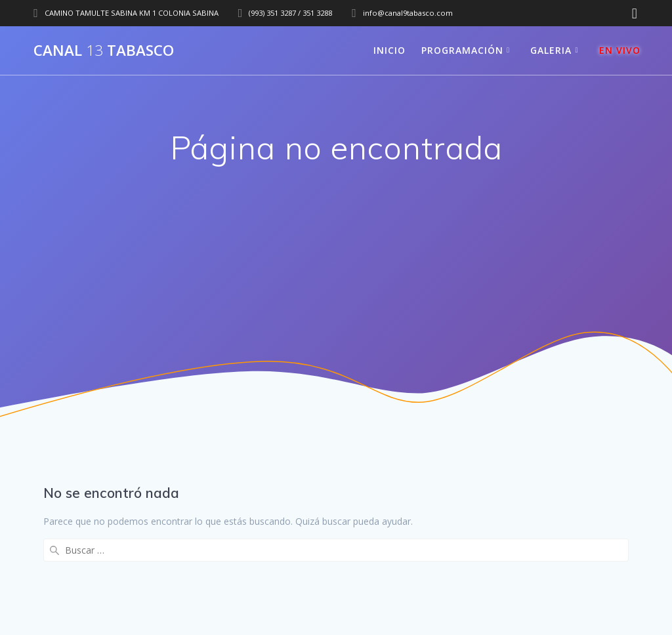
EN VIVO (620, 50)
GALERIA (551, 50)
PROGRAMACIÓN (462, 50)
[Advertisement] (336, 276)
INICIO (389, 50)
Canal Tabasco (104, 51)
